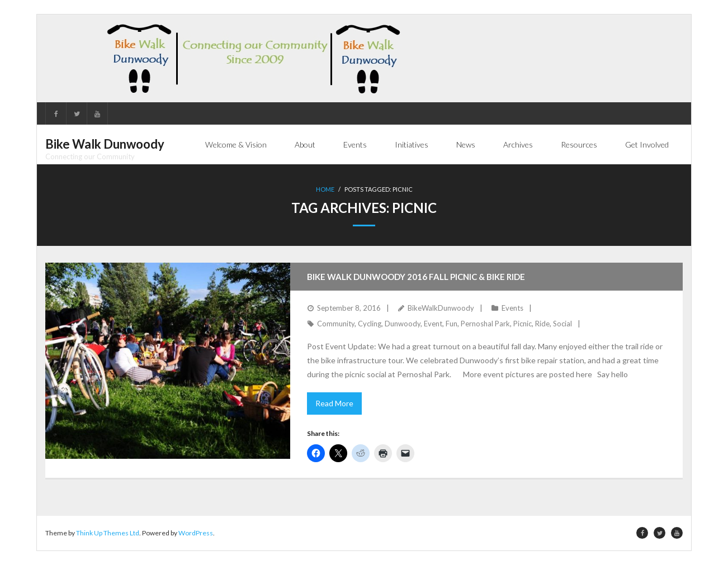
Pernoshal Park (485, 324)
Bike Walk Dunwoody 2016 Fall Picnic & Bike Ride (416, 277)
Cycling (370, 324)
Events (512, 308)
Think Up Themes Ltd (108, 533)
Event (433, 324)
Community (336, 324)
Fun (452, 324)
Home (325, 189)
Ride (542, 324)
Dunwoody (403, 324)
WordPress (196, 533)
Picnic (523, 324)
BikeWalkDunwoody (441, 308)
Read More (334, 403)
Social (562, 324)
